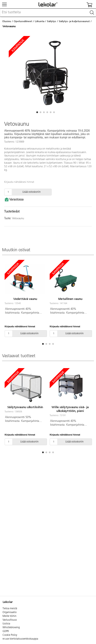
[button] (37, 112)
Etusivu (7, 21)
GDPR (6, 631)
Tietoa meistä (10, 609)
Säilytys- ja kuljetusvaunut (74, 21)
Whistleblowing (11, 628)
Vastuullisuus (10, 620)
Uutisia (6, 624)
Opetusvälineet (23, 21)
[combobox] (48, 13)
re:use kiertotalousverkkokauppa (20, 639)
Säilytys (51, 21)
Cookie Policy (10, 635)
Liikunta (40, 21)
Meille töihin (9, 616)
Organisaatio (10, 612)
